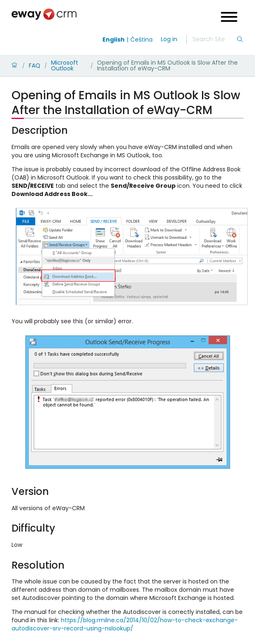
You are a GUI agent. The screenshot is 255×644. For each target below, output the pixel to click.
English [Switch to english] (114, 40)
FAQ (35, 65)
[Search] (214, 40)
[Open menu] (229, 18)
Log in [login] (169, 39)
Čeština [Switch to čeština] (141, 40)
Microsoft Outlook (65, 65)
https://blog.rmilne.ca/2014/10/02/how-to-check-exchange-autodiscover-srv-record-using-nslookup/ (125, 624)
